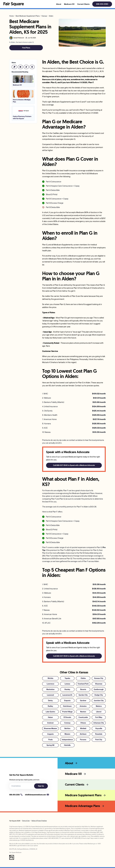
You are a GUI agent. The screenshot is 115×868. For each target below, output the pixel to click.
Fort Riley (99, 717)
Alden (51, 16)
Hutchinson (67, 706)
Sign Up (41, 786)
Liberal (99, 712)
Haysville (99, 728)
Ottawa (83, 723)
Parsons (83, 740)
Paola (50, 740)
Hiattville (67, 745)
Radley (50, 706)
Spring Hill (50, 745)
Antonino (83, 706)
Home (11, 16)
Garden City (83, 695)
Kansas (44, 16)
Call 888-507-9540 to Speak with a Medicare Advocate (74, 465)
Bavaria (83, 689)
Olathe (83, 678)
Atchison (83, 734)
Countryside (83, 717)
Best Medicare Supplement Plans (28, 16)
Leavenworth (67, 695)
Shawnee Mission (50, 728)
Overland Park (83, 684)
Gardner (83, 701)
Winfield (83, 728)
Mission (67, 734)
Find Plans (26, 48)
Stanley (67, 689)
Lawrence (50, 684)
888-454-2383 (102, 4)
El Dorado (67, 717)
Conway (67, 723)
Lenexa (67, 684)
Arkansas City (99, 723)
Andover (50, 723)
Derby (50, 701)
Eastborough (99, 689)
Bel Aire (67, 728)
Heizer (50, 717)
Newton (83, 712)
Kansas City (99, 678)
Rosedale (99, 734)
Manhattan (50, 689)
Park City (99, 740)
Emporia (67, 701)
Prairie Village (67, 712)
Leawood (50, 695)
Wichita (50, 678)
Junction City (99, 701)
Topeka (67, 678)
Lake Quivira (50, 712)
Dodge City (99, 695)
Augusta (50, 734)
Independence (67, 740)
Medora (99, 706)
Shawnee (99, 684)
